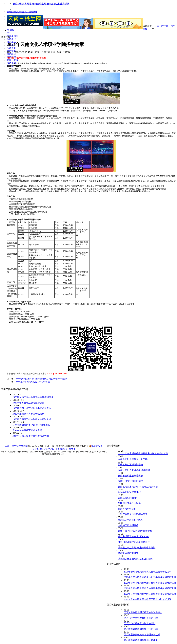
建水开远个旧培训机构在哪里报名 (135, 531)
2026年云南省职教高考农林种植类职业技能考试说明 (150, 583)
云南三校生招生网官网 (16, 446)
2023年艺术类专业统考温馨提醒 (28, 403)
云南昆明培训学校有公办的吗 (133, 459)
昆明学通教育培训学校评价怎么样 (141, 629)
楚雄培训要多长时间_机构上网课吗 (136, 559)
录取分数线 (12, 60)
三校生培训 (12, 36)
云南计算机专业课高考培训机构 (134, 470)
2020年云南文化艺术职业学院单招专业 (32, 408)
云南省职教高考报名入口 (18, 12)
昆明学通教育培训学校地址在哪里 (141, 640)
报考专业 (11, 48)
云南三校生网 (161, 26)
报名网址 (33, 12)
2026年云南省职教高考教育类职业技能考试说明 (147, 599)
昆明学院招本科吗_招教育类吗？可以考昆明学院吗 (41, 379)
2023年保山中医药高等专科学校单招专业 (33, 397)
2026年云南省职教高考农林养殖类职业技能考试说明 (150, 588)
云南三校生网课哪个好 (129, 498)
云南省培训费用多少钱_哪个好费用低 (31, 425)
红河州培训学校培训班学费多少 (134, 542)
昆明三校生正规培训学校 (130, 465)
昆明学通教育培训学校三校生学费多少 (143, 612)
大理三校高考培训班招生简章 (133, 514)
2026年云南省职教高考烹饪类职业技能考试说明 (147, 572)
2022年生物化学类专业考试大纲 (28, 414)
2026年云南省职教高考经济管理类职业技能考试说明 (150, 594)
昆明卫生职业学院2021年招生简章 (33, 382)
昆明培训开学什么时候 (129, 503)
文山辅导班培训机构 (128, 525)
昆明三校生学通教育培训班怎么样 (141, 618)
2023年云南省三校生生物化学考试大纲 (32, 419)
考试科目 (11, 54)
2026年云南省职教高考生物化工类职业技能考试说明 (150, 577)
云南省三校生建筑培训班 (130, 476)
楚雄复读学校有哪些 (128, 553)
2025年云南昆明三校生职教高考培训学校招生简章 (143, 453)
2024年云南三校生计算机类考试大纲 (31, 436)
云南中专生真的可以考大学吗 (27, 430)
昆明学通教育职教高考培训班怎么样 (142, 635)
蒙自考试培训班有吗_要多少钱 (133, 537)
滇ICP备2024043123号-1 (63, 449)
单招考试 (11, 39)
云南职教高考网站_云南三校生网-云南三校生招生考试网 (41, 4)
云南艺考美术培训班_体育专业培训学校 (138, 487)
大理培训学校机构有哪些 (130, 520)
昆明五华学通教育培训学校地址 (140, 623)
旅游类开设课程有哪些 (129, 492)
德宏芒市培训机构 (127, 509)
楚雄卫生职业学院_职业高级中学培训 (137, 548)
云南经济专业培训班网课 (130, 481)
